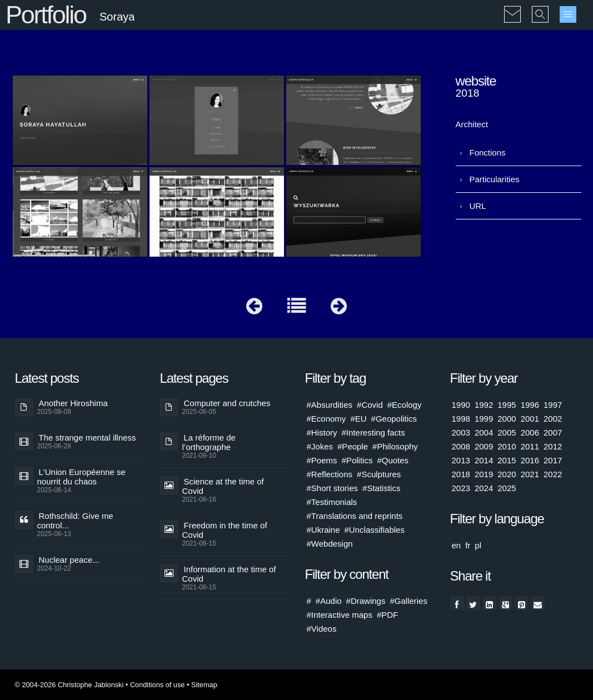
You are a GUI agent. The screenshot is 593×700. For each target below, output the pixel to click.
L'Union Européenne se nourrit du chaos (81, 477)
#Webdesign (330, 544)
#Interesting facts (373, 432)
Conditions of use (158, 685)
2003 (461, 432)
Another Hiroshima (73, 403)
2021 (530, 474)
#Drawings (366, 601)
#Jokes (320, 446)
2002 (553, 419)
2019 (484, 474)
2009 (484, 446)
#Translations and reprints (355, 516)
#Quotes (393, 460)
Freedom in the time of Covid (225, 530)
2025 (507, 488)
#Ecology (405, 405)
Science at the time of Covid (223, 486)
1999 (484, 419)
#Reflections (330, 474)
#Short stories (333, 488)
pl (478, 545)
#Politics (357, 460)
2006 (530, 432)
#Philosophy (395, 446)
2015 (507, 460)
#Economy (327, 419)
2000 (507, 419)
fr (468, 545)
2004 (484, 432)
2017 (553, 460)
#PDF (387, 615)
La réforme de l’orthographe (209, 442)
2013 (461, 460)
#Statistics (381, 488)
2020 (507, 474)
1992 (484, 405)
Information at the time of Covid (229, 574)
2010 (507, 446)
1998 (461, 419)
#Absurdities (330, 405)
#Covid (370, 405)
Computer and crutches (227, 403)
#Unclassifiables (375, 530)
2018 (461, 474)
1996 (530, 405)
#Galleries (408, 601)
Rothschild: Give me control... (75, 521)
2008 (461, 446)
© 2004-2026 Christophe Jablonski (69, 685)
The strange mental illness (88, 437)
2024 (484, 488)
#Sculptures (379, 474)
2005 (507, 432)
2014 (484, 460)
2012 (553, 446)
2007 (553, 432)
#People (353, 446)
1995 (507, 405)
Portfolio (46, 15)
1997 (553, 405)
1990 (461, 405)
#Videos (322, 629)
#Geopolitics (394, 419)
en (457, 545)
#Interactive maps (340, 615)
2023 (461, 488)
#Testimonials (332, 502)
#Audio (329, 601)
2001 (530, 419)
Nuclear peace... (69, 560)
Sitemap (204, 685)
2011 (530, 446)
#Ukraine (323, 530)
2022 (553, 474)
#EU (358, 419)
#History (322, 432)
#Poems (322, 460)
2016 (530, 460)
